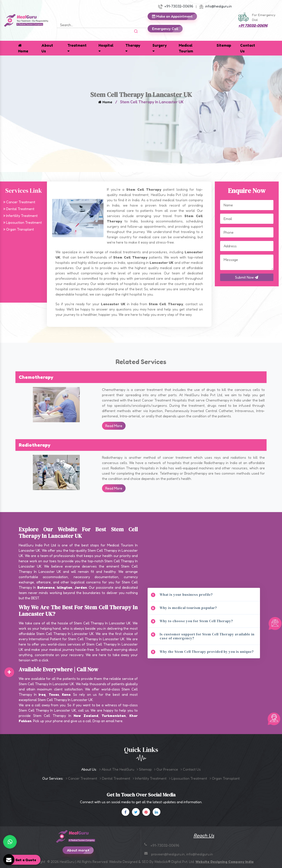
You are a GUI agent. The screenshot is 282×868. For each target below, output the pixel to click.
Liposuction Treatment (23, 222)
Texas (54, 694)
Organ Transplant (19, 229)
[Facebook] (125, 812)
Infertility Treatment (20, 216)
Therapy (133, 48)
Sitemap (224, 45)
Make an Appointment (174, 16)
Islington (65, 587)
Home (23, 48)
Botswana (46, 587)
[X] (136, 812)
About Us (47, 48)
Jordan (81, 587)
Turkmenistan (114, 716)
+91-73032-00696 (176, 6)
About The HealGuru (117, 769)
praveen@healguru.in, (169, 854)
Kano (66, 694)
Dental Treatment (19, 209)
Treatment (77, 48)
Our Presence (166, 769)
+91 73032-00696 (253, 25)
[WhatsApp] (10, 842)
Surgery (160, 48)
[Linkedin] (157, 812)
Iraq (42, 694)
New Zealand (86, 716)
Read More (114, 426)
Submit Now (247, 277)
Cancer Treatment (19, 202)
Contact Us (248, 48)
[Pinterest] (146, 812)
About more (80, 850)
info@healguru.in (215, 6)
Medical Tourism (186, 48)
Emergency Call (167, 29)
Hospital (106, 48)
